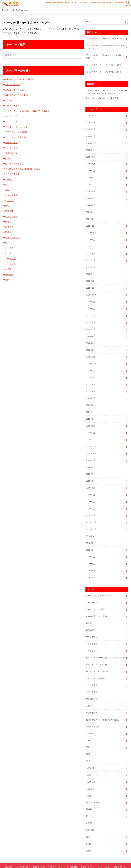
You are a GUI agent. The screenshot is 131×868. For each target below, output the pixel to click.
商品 (7, 190)
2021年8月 (91, 386)
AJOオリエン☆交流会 (15, 90)
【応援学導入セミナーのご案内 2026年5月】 (105, 39)
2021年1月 (91, 426)
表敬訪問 (9, 274)
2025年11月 (91, 149)
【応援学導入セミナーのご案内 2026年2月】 (105, 71)
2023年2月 (91, 264)
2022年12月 (91, 277)
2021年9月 (91, 379)
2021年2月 (91, 420)
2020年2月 (91, 501)
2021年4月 (91, 406)
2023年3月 (91, 257)
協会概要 (48, 3)
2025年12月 (91, 142)
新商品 (10, 201)
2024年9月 (91, 189)
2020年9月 (91, 453)
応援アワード (11, 216)
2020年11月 (91, 440)
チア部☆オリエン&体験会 (17, 132)
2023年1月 (91, 271)
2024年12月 (91, 176)
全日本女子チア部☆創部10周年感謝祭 (23, 169)
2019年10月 (91, 528)
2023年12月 (91, 223)
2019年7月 (91, 548)
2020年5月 (91, 481)
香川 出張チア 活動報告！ (97, 98)
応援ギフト (10, 222)
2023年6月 (91, 250)
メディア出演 (11, 143)
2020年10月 (91, 447)
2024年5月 (91, 203)
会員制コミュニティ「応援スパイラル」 (47, 853)
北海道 (10, 248)
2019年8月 (91, 542)
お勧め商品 (13, 195)
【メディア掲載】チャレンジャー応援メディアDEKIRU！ (105, 47)
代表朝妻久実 (11, 153)
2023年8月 (91, 237)
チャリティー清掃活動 (15, 137)
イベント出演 (11, 116)
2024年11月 (91, 182)
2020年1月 (91, 508)
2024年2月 (91, 216)
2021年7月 (91, 392)
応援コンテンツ (84, 3)
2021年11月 (91, 365)
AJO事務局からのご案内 (17, 95)
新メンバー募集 (12, 237)
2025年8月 (91, 155)
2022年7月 (91, 311)
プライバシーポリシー (28, 857)
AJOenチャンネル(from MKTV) (20, 79)
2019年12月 (91, 514)
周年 (7, 185)
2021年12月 (91, 358)
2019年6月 (91, 555)
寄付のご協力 (96, 3)
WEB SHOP (117, 853)
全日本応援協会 (12, 174)
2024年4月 (91, 210)
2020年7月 (91, 467)
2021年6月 (91, 399)
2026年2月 (91, 128)
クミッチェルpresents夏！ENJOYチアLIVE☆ (29, 111)
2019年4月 (91, 569)
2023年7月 (91, 243)
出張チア (9, 179)
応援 (7, 206)
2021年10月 (91, 372)
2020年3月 (91, 494)
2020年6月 (91, 474)
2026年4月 (91, 115)
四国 (9, 253)
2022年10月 (91, 291)
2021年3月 (91, 413)
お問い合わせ (119, 3)
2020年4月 (91, 487)
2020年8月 (91, 460)
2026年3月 (91, 121)
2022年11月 (91, 284)
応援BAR (9, 211)
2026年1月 (91, 135)
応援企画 (9, 227)
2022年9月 (91, 298)
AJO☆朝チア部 (58, 3)
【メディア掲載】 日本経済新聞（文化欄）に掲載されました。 (105, 56)
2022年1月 (91, 352)
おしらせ (9, 100)
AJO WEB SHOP (107, 3)
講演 (7, 280)
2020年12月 (91, 433)
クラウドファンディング (17, 127)
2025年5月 (91, 162)
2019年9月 (91, 535)
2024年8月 (91, 196)
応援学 (8, 232)
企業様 (8, 158)
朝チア (8, 243)
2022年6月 (91, 318)
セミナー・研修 (103, 853)
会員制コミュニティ (71, 3)
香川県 (13, 259)
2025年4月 (91, 169)
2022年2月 (91, 345)
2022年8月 (91, 304)
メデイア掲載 (11, 148)
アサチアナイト (12, 106)
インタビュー (11, 121)
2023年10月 (91, 230)
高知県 (13, 264)
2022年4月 (91, 331)
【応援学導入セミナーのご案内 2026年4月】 (105, 65)
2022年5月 (91, 325)
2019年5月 (91, 562)
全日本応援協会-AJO (102, 864)
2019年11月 (91, 521)
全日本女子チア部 (13, 164)
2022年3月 (91, 338)
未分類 (8, 269)
